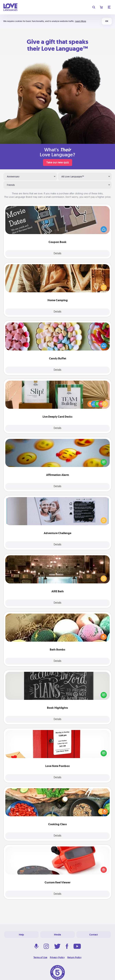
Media (57, 935)
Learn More (81, 21)
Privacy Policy (57, 957)
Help (21, 935)
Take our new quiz (58, 162)
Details (58, 254)
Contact (94, 935)
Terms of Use (40, 957)
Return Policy (74, 957)
